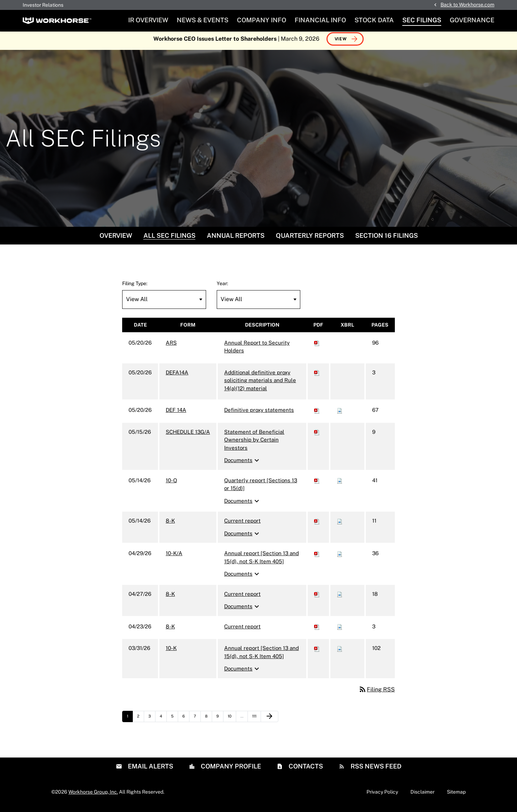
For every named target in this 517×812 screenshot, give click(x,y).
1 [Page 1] (130, 721)
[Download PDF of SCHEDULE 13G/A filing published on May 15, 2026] (317, 435)
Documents (243, 464)
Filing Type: (135, 287)
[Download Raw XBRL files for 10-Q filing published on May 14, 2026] (340, 484)
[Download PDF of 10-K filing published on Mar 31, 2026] (317, 652)
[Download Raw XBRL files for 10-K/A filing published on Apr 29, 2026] (340, 557)
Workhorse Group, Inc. (93, 795)
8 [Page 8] (208, 721)
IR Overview (148, 20)
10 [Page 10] (232, 721)
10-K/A (174, 557)
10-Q (171, 484)
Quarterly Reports (310, 239)
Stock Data (374, 20)
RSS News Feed (375, 770)
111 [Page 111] (256, 721)
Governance (472, 20)
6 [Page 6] (186, 721)
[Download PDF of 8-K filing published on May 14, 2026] (317, 525)
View (341, 42)
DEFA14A (177, 376)
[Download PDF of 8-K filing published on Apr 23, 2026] (317, 630)
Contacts (305, 770)
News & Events (203, 20)
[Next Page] (269, 720)
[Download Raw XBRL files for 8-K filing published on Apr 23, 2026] (340, 630)
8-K (170, 525)
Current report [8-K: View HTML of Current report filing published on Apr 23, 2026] (242, 630)
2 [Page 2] (140, 721)
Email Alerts (150, 770)
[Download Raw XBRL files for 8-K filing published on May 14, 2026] (340, 525)
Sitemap (456, 795)
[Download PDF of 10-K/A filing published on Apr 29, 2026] (317, 557)
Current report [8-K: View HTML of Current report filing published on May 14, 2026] (242, 525)
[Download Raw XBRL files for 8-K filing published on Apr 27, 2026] (340, 597)
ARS (171, 346)
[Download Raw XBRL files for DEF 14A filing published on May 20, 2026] (340, 414)
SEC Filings (422, 20)
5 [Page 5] (174, 721)
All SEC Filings (169, 239)
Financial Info (320, 20)
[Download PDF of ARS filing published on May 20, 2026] (317, 346)
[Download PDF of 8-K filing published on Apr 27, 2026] (317, 597)
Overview (116, 239)
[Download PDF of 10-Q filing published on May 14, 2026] (317, 484)
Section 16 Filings (387, 239)
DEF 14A (176, 414)
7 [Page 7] (197, 721)
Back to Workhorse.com (467, 5)
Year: (222, 287)
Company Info (262, 20)
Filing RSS (377, 693)
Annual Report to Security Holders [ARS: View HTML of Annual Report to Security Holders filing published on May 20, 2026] (257, 350)
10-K (171, 652)
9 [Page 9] (220, 721)
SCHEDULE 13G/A (188, 435)
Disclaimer (422, 795)
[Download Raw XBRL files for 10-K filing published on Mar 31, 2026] (340, 652)
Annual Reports (236, 239)
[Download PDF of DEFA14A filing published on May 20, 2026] (317, 376)
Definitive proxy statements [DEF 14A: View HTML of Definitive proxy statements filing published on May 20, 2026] (259, 414)
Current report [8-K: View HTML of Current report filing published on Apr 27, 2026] (242, 597)
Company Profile (230, 770)
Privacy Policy (382, 795)
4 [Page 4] (163, 721)
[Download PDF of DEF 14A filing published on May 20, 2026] (317, 414)
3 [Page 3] (152, 721)
